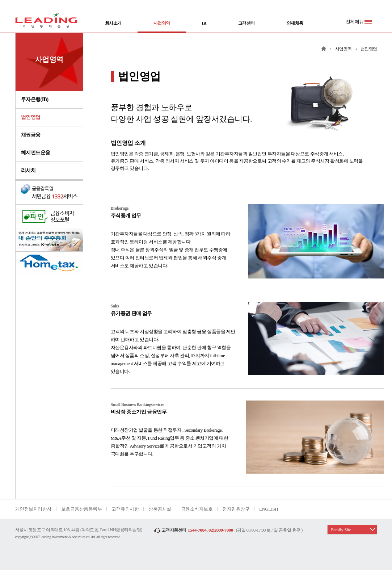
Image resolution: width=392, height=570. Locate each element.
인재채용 (295, 23)
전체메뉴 (359, 22)
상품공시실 (160, 509)
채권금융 (31, 135)
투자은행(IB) (35, 99)
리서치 (28, 170)
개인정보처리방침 (33, 509)
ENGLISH (269, 509)
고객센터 (246, 23)
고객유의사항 (125, 509)
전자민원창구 (236, 509)
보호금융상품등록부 (82, 509)
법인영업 (31, 117)
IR (204, 23)
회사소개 (113, 23)
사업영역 (162, 27)
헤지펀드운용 (36, 153)
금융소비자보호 (197, 509)
